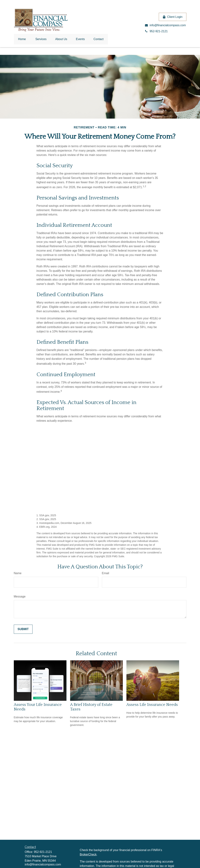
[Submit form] (23, 629)
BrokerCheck (88, 854)
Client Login (173, 17)
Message (20, 596)
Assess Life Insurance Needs (152, 705)
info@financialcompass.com (43, 864)
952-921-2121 (43, 852)
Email (106, 573)
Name (18, 573)
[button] (22, 39)
